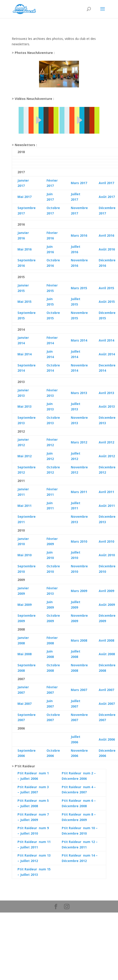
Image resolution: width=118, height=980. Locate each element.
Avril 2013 (106, 393)
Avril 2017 (106, 183)
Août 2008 (107, 654)
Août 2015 (107, 302)
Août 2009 (107, 605)
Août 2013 (107, 406)
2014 (27, 354)
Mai (20, 354)
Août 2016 (107, 249)
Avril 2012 (106, 442)
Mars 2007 (79, 690)
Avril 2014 (106, 340)
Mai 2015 (25, 302)
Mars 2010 (79, 541)
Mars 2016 (79, 235)
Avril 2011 (106, 492)
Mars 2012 (79, 442)
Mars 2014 (79, 340)
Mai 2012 (25, 456)
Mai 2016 (25, 249)
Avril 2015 (106, 288)
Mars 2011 (79, 492)
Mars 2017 (79, 183)
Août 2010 (107, 555)
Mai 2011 (25, 506)
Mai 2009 (25, 605)
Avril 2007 (106, 690)
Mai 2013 (25, 406)
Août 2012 (107, 456)
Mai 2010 (25, 555)
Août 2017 (107, 197)
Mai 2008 (25, 654)
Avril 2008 (106, 640)
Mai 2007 (25, 704)
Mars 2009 (79, 591)
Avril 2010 (106, 541)
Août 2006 (107, 739)
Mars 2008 (79, 640)
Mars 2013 (79, 393)
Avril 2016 (106, 235)
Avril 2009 (106, 591)
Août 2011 (107, 506)
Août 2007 (107, 704)
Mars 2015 (79, 288)
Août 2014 (107, 354)
